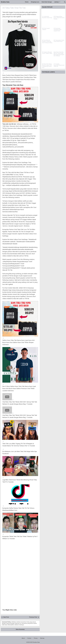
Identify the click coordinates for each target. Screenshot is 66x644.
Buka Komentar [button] (20, 629)
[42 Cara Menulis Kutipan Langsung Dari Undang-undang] (47, 36)
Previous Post (33, 617)
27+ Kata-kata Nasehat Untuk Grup (47, 17)
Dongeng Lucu (35, 2)
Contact (29, 638)
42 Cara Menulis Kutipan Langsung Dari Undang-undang (47, 41)
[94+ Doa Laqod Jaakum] (47, 24)
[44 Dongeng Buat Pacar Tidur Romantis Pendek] (59, 13)
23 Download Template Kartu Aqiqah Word (57, 30)
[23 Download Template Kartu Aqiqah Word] (59, 24)
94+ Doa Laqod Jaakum (46, 29)
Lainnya (58, 2)
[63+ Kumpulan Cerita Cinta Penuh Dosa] (59, 36)
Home (27, 2)
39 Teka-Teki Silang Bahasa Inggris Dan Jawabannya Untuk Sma (47, 66)
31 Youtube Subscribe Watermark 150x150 (59, 65)
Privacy (36, 638)
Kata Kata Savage (47, 2)
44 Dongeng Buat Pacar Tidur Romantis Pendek (59, 18)
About (23, 638)
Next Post (6, 617)
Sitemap (42, 638)
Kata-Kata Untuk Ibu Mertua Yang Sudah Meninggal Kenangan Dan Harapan (59, 54)
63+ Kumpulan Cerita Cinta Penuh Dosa (59, 41)
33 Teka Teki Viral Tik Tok (14, 8)
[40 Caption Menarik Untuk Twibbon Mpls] (47, 48)
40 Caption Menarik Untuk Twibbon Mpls (47, 53)
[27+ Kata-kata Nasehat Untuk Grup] (47, 13)
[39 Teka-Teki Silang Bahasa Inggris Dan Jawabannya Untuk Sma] (47, 60)
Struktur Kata (5, 2)
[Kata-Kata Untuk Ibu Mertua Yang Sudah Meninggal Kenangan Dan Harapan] (59, 48)
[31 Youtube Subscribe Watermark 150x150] (59, 60)
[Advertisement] (20, 559)
